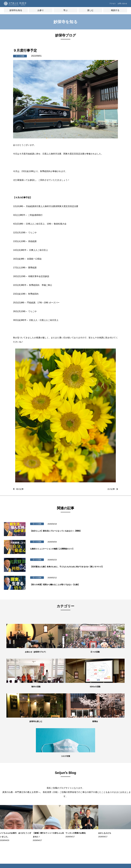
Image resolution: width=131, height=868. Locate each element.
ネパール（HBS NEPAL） (116, 794)
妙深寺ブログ (11, 805)
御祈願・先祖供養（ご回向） (35, 792)
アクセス (108, 5)
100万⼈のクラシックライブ (77, 788)
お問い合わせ (122, 5)
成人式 (29, 805)
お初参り (30, 797)
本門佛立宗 (114, 821)
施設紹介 (9, 782)
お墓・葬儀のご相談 (97, 782)
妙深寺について (11, 774)
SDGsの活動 (10, 801)
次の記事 (111, 489)
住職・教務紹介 (11, 778)
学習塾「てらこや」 (76, 782)
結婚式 (29, 809)
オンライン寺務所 (33, 778)
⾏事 (28, 782)
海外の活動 (10, 797)
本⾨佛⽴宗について (55, 778)
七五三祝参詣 (32, 801)
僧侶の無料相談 (95, 774)
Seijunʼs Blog (12, 809)
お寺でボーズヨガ (75, 778)
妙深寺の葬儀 (32, 786)
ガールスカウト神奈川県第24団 (118, 815)
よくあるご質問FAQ (96, 786)
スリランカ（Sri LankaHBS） (116, 787)
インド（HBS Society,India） (115, 801)
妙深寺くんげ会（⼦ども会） (118, 776)
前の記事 (20, 489)
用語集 (50, 782)
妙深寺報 (9, 817)
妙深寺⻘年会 (115, 781)
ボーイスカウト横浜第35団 (118, 808)
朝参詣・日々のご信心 (35, 774)
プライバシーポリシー (97, 794)
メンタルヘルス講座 (97, 778)
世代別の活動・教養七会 (14, 792)
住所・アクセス (11, 786)
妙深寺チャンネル (12, 813)
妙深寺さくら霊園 (12, 821)
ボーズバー (73, 774)
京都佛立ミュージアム (118, 825)
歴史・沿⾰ (52, 774)
